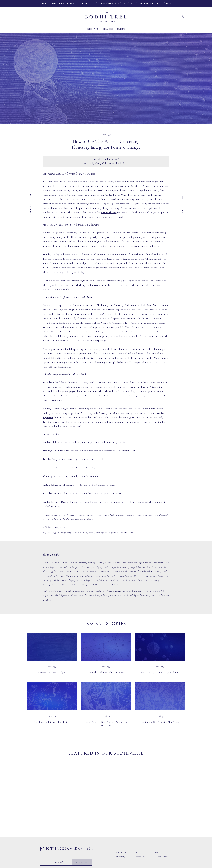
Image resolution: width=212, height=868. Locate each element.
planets (114, 532)
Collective (92, 29)
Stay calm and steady (103, 391)
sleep (121, 532)
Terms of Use (140, 823)
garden (108, 237)
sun (125, 532)
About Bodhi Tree (122, 819)
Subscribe (82, 829)
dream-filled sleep (66, 349)
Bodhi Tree (106, 17)
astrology (52, 532)
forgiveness (97, 314)
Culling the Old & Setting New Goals (160, 722)
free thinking (78, 285)
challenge (61, 532)
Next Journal (182, 206)
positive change (109, 212)
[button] (182, 16)
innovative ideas (98, 285)
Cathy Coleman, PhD (52, 563)
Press (137, 819)
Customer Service (161, 823)
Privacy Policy (121, 823)
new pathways (102, 208)
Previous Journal (31, 206)
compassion (80, 314)
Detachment (123, 451)
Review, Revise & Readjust (52, 672)
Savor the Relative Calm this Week (106, 672)
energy (81, 532)
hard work (142, 387)
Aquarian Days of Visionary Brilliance (160, 672)
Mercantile (107, 29)
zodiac (131, 532)
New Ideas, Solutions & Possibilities (52, 722)
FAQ (157, 819)
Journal (121, 29)
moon (108, 532)
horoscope (100, 532)
